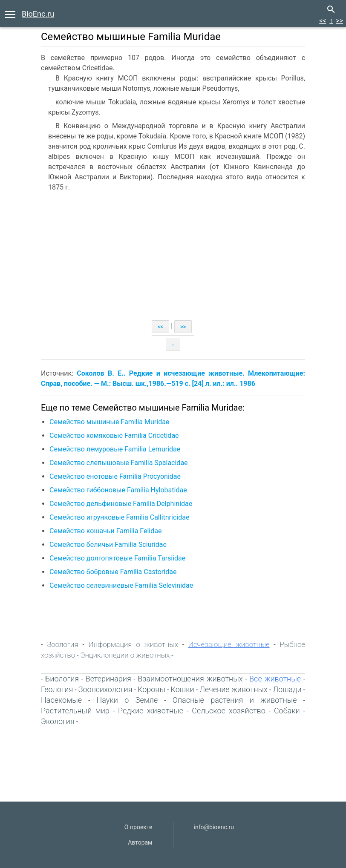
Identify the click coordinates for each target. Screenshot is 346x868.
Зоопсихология (105, 689)
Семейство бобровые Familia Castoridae (113, 572)
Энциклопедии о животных (125, 655)
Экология (58, 721)
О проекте (138, 827)
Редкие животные (151, 711)
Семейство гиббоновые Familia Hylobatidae (118, 490)
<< (323, 21)
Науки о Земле (127, 700)
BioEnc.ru (38, 14)
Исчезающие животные (229, 644)
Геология (57, 689)
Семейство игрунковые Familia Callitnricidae (119, 517)
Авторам (140, 842)
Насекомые (61, 700)
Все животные (275, 679)
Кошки (183, 689)
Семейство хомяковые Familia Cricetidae (114, 435)
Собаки (287, 711)
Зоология (62, 644)
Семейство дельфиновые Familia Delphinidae (121, 504)
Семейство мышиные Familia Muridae (109, 422)
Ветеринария (108, 679)
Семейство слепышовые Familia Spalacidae (119, 463)
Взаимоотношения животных (190, 679)
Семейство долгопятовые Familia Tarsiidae (117, 558)
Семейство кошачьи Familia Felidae (105, 531)
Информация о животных (133, 644)
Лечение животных (234, 689)
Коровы (151, 689)
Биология (62, 679)
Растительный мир (75, 711)
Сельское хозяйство (229, 711)
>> (339, 21)
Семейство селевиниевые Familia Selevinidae (121, 585)
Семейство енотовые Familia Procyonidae (115, 476)
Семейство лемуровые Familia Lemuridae (115, 449)
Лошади (287, 689)
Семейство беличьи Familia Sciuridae (108, 545)
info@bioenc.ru (214, 827)
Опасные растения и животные (235, 700)
